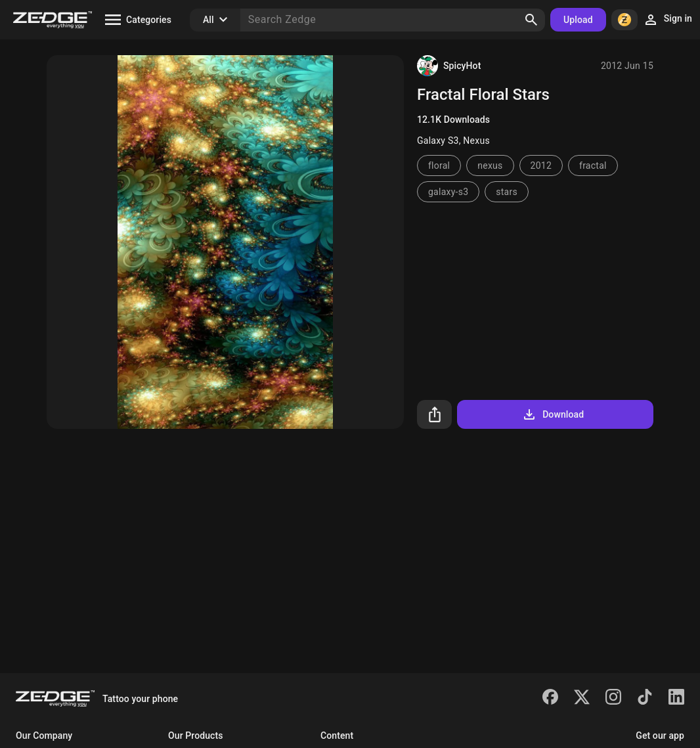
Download (553, 414)
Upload (578, 20)
